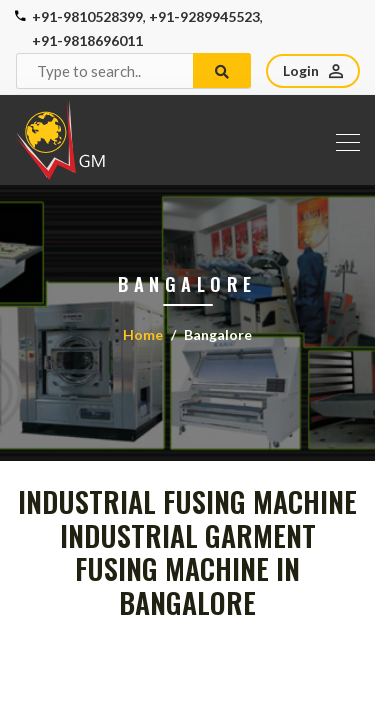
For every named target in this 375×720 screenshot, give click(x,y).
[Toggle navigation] (342, 139)
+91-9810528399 (87, 16)
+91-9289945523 (204, 16)
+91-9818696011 (87, 40)
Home (143, 334)
